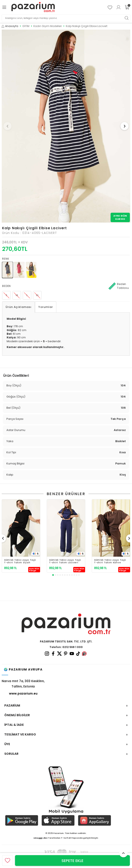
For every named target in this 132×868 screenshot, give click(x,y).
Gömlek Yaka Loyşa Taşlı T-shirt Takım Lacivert (65, 561)
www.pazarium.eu (23, 693)
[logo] (33, 7)
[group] (66, 126)
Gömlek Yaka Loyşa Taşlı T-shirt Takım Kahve (110, 561)
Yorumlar (46, 307)
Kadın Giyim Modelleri (48, 26)
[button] (7, 126)
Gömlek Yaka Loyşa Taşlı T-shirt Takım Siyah (20, 561)
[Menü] (5, 7)
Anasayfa (10, 26)
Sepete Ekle (72, 861)
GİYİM (26, 26)
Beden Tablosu (119, 286)
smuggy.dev (40, 838)
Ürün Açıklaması (19, 307)
